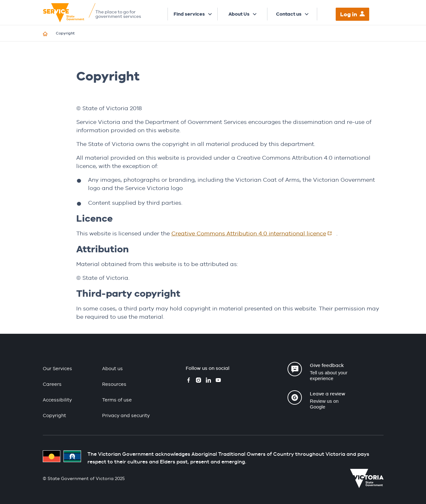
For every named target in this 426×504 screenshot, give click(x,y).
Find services (189, 14)
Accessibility (57, 400)
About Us (239, 14)
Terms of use (117, 400)
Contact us (289, 14)
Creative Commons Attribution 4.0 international (254, 233)
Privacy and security (126, 415)
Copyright (54, 415)
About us (112, 368)
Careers (52, 384)
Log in (349, 14)
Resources (114, 384)
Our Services (57, 368)
